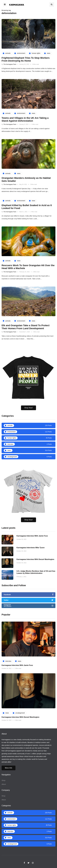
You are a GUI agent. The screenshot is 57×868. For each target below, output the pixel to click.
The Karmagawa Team (10, 64)
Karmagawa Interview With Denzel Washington (35, 572)
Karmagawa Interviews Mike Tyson (31, 560)
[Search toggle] (52, 4)
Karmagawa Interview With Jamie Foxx (32, 548)
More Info (9, 768)
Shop (3, 780)
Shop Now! (28, 414)
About (4, 784)
